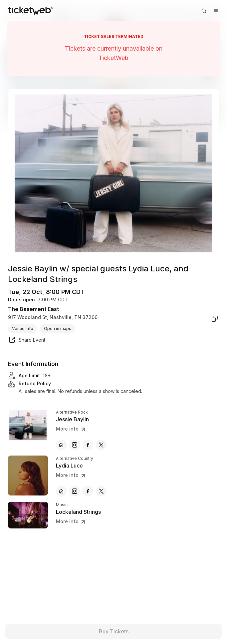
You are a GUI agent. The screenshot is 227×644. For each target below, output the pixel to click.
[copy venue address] (215, 319)
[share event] (27, 341)
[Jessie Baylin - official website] (61, 445)
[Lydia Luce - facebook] (88, 491)
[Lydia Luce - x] (101, 491)
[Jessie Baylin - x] (101, 445)
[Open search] (204, 11)
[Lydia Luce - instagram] (75, 491)
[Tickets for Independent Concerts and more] (30, 11)
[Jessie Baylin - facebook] (88, 445)
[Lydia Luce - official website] (61, 491)
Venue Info (23, 328)
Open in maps (58, 328)
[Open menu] (216, 11)
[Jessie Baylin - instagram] (75, 445)
